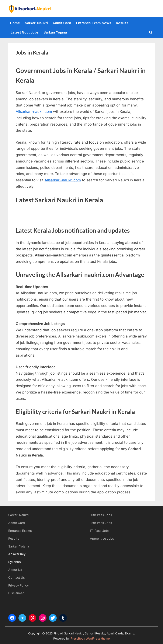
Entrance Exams (20, 531)
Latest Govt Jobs (25, 32)
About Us (15, 570)
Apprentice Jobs (102, 538)
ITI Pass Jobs (100, 531)
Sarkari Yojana (55, 32)
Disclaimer (16, 593)
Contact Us (17, 577)
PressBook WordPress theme (90, 638)
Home (15, 23)
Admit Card (62, 23)
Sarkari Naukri (36, 23)
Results (122, 23)
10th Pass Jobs (101, 515)
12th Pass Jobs (101, 523)
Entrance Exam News (94, 23)
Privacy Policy (18, 585)
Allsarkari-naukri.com (34, 112)
